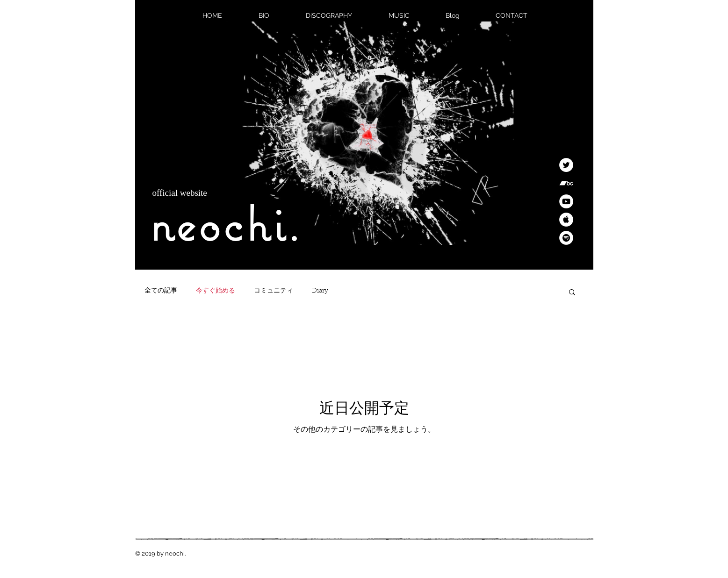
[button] (572, 293)
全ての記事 (161, 291)
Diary (320, 291)
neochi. (226, 223)
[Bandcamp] (566, 183)
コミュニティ (274, 291)
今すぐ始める (216, 291)
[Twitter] (566, 165)
